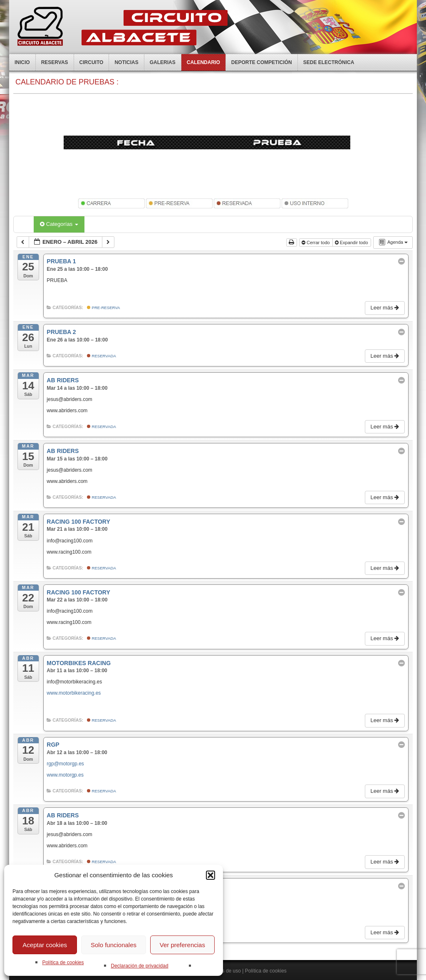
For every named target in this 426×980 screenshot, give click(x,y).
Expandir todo (352, 243)
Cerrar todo (316, 243)
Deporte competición (262, 62)
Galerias (163, 62)
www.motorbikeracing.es (74, 693)
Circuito (92, 62)
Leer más (385, 308)
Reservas (55, 62)
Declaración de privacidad (139, 966)
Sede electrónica (329, 62)
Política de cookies (63, 963)
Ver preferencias (182, 945)
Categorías (59, 224)
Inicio (22, 62)
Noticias (126, 62)
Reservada (102, 356)
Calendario (203, 62)
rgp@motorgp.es (65, 764)
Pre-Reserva (104, 308)
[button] (211, 875)
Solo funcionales (114, 945)
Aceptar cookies (45, 945)
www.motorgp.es (65, 775)
